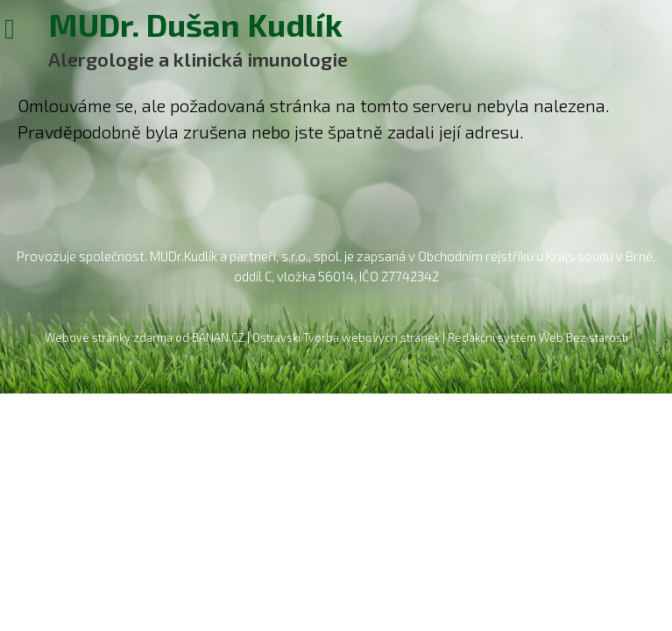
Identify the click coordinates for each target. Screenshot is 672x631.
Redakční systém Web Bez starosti (538, 337)
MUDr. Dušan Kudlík (195, 23)
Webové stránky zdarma (109, 337)
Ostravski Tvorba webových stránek (346, 337)
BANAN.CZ (218, 337)
